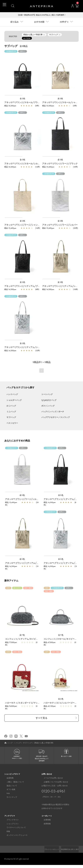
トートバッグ (47, 395)
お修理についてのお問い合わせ (54, 782)
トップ (10, 743)
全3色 (23, 99)
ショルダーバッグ (14, 400)
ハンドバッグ (12, 395)
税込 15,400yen (48, 167)
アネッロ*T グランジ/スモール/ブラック (23, 103)
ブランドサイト (10, 820)
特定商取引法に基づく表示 (68, 852)
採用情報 (45, 824)
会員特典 (8, 778)
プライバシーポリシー (70, 850)
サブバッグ (11, 418)
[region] (23, 73)
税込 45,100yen (50, 706)
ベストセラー (12, 423)
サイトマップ (10, 798)
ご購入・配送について (13, 782)
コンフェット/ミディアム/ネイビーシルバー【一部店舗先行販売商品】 (38, 639)
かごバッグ (11, 406)
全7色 (22, 635)
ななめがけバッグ (49, 400)
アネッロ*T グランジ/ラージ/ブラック (60, 164)
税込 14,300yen (10, 290)
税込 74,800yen (11, 706)
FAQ (6, 794)
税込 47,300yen (50, 643)
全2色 (61, 699)
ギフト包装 (9, 790)
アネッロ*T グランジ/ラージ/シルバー (60, 225)
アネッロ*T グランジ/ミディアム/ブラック (24, 286)
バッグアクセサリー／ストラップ (56, 418)
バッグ (18, 743)
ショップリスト (10, 824)
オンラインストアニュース (15, 836)
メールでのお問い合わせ (51, 778)
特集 (6, 832)
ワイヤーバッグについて (14, 828)
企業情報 (45, 820)
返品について (10, 786)
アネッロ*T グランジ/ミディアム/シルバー (24, 347)
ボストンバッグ (48, 406)
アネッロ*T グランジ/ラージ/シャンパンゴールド (27, 225)
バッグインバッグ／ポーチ (53, 412)
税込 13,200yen (10, 106)
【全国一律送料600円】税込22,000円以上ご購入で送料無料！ (42, 15)
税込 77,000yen (11, 643)
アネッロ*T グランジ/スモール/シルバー (23, 164)
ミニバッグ (11, 412)
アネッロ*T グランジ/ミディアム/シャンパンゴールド (30, 563)
